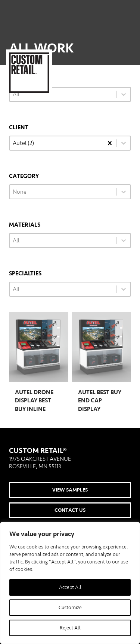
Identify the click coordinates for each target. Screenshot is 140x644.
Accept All (70, 587)
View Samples (70, 490)
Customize (70, 608)
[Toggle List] (124, 143)
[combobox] (56, 143)
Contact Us (70, 510)
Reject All (70, 628)
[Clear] (110, 143)
